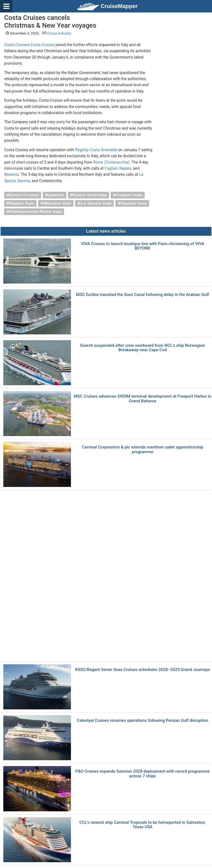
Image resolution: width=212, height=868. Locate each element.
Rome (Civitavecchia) (112, 162)
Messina (11, 174)
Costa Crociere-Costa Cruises (29, 45)
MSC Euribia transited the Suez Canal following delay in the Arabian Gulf (143, 295)
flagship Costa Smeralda (96, 150)
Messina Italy (58, 203)
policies (56, 195)
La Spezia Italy (96, 203)
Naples (125, 168)
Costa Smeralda (90, 195)
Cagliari (111, 168)
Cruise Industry (57, 33)
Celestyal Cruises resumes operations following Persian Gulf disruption (142, 721)
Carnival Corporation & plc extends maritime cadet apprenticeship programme (142, 449)
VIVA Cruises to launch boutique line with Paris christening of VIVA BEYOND (143, 246)
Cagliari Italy (129, 195)
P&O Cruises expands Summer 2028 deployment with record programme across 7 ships (142, 774)
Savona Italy (134, 203)
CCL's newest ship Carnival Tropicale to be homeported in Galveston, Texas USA (142, 825)
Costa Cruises (24, 195)
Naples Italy (22, 203)
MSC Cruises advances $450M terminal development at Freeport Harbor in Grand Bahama (142, 399)
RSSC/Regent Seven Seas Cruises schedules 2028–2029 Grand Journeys (143, 670)
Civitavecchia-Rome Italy (36, 212)
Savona (24, 181)
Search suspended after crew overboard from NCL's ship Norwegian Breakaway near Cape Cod (142, 348)
